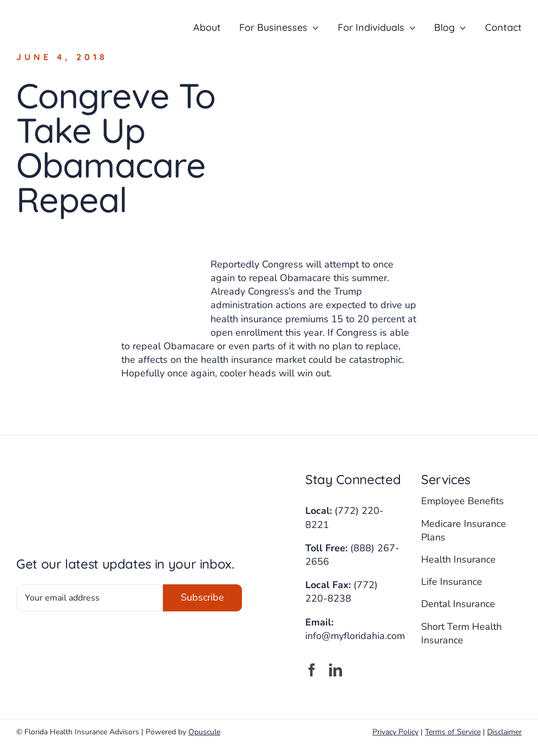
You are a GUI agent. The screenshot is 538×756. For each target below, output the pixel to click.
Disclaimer (504, 732)
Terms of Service (453, 732)
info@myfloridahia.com (355, 636)
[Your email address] (90, 598)
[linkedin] (336, 670)
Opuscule (204, 732)
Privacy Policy (395, 732)
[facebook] (312, 670)
